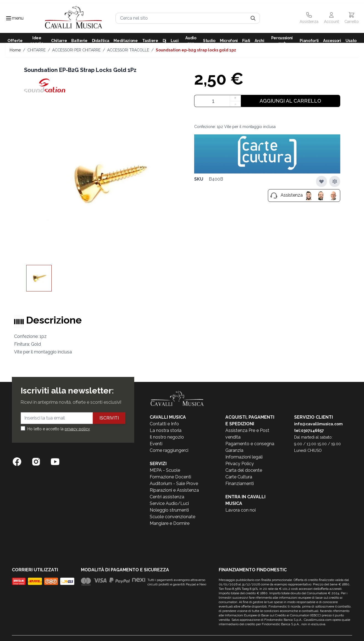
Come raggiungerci (169, 450)
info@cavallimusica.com (318, 424)
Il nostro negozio (167, 437)
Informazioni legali (244, 457)
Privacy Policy (240, 464)
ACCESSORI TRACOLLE (128, 50)
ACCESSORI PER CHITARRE (76, 50)
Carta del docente (244, 470)
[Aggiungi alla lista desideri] (321, 181)
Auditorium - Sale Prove (174, 484)
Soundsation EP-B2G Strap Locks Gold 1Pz (196, 50)
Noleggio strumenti (169, 510)
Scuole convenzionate (172, 517)
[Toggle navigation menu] (9, 18)
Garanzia (234, 450)
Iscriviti (109, 418)
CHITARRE (36, 50)
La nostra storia (166, 430)
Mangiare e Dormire (170, 523)
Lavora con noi (241, 510)
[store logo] (74, 18)
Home (15, 50)
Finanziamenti (240, 484)
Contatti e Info (164, 424)
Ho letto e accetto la (59, 429)
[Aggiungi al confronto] (335, 181)
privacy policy (77, 429)
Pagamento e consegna (250, 444)
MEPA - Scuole (165, 470)
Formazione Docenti (170, 477)
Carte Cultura (239, 477)
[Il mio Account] (331, 18)
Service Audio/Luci (169, 503)
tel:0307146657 (309, 431)
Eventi (156, 444)
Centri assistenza (167, 497)
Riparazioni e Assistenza (174, 490)
